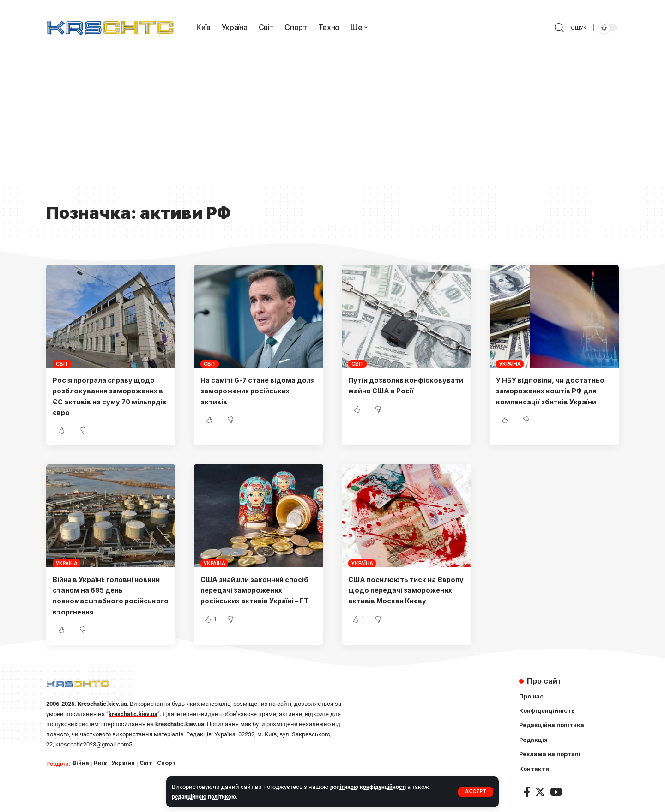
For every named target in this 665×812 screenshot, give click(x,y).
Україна (510, 364)
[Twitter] (540, 794)
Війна (81, 763)
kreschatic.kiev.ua (133, 714)
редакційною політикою (205, 797)
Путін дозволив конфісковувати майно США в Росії (406, 391)
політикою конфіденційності (370, 787)
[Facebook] (527, 794)
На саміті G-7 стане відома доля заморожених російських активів (253, 391)
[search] (571, 28)
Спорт (169, 763)
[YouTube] (556, 794)
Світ (62, 364)
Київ (101, 763)
